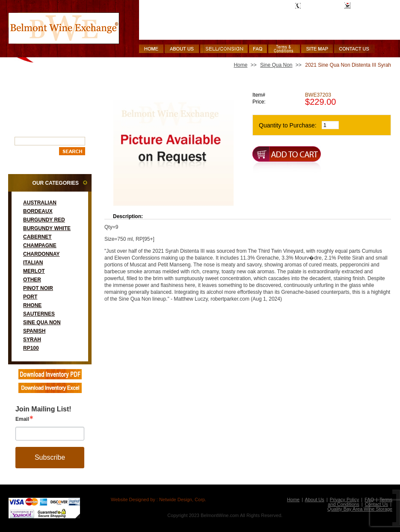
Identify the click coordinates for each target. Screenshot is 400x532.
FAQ (369, 499)
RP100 (31, 348)
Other (32, 280)
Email (22, 419)
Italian (33, 263)
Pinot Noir (38, 288)
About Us (315, 499)
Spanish (34, 331)
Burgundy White (47, 228)
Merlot (34, 271)
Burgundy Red (44, 220)
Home (240, 65)
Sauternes (39, 314)
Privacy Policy (344, 499)
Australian (40, 203)
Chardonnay (41, 254)
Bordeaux (38, 211)
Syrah (32, 340)
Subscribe (50, 457)
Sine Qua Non (42, 322)
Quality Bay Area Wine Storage (360, 509)
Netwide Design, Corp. (183, 499)
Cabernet (37, 237)
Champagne (40, 245)
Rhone (32, 305)
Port (30, 297)
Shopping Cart (369, 6)
